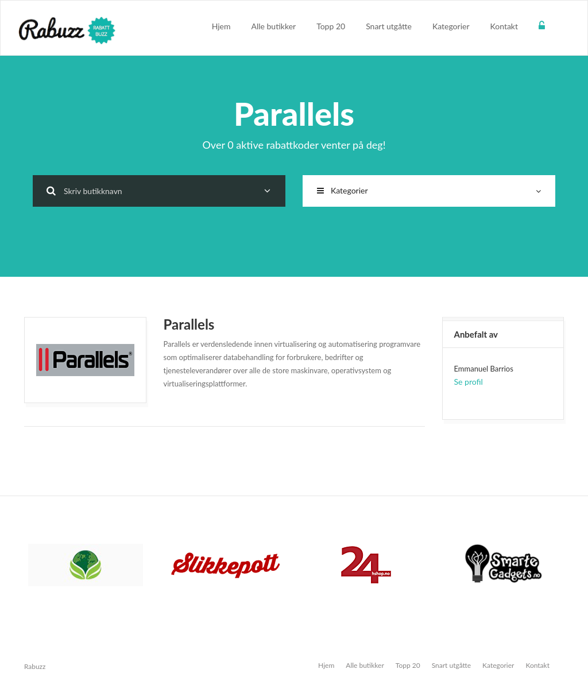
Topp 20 (331, 26)
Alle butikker (274, 26)
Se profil (469, 382)
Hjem (221, 26)
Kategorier (451, 26)
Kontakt (504, 26)
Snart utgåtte (389, 26)
